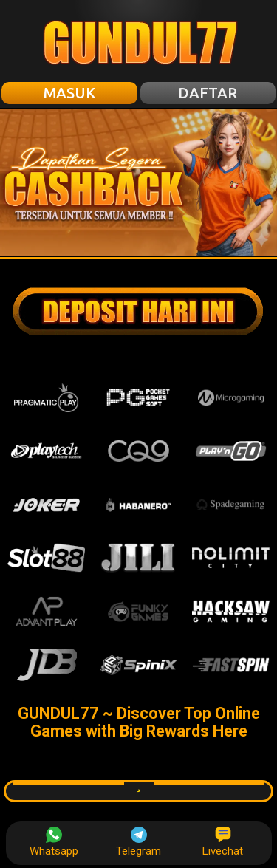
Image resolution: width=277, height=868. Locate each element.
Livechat (223, 842)
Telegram (138, 842)
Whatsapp (54, 842)
